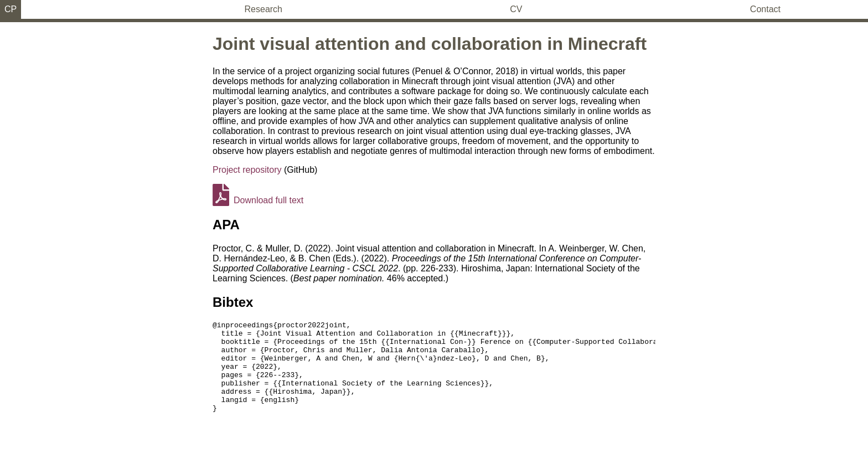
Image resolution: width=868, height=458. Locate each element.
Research (263, 9)
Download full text (258, 200)
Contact (765, 9)
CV (516, 9)
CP (11, 9)
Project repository (247, 170)
